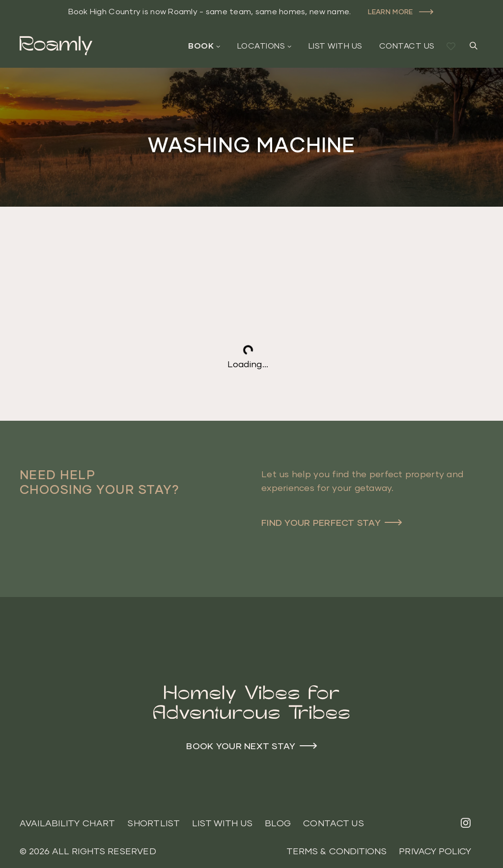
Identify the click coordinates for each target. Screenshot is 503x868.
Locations (261, 46)
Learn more (391, 12)
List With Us (335, 46)
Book (201, 46)
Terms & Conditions (336, 851)
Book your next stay (241, 746)
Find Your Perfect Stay (321, 522)
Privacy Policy (435, 851)
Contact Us (407, 46)
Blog (278, 823)
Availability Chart (68, 823)
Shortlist (153, 823)
